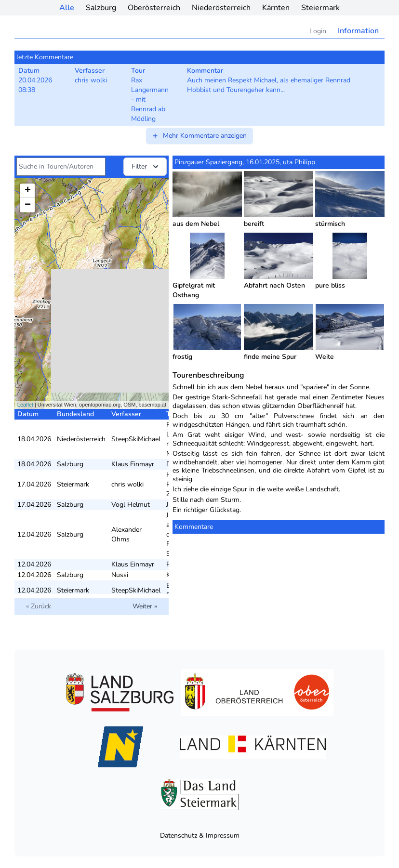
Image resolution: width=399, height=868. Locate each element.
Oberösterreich (154, 8)
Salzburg (101, 8)
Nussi (120, 575)
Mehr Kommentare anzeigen (199, 136)
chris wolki (127, 484)
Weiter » (145, 606)
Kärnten (276, 8)
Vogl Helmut (131, 505)
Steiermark (320, 8)
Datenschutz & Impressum (200, 835)
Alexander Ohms (126, 534)
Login (318, 31)
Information (358, 31)
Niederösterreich (221, 8)
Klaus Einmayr (133, 464)
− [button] (28, 205)
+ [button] (28, 191)
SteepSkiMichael (136, 439)
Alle (67, 8)
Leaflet (25, 405)
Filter (146, 167)
